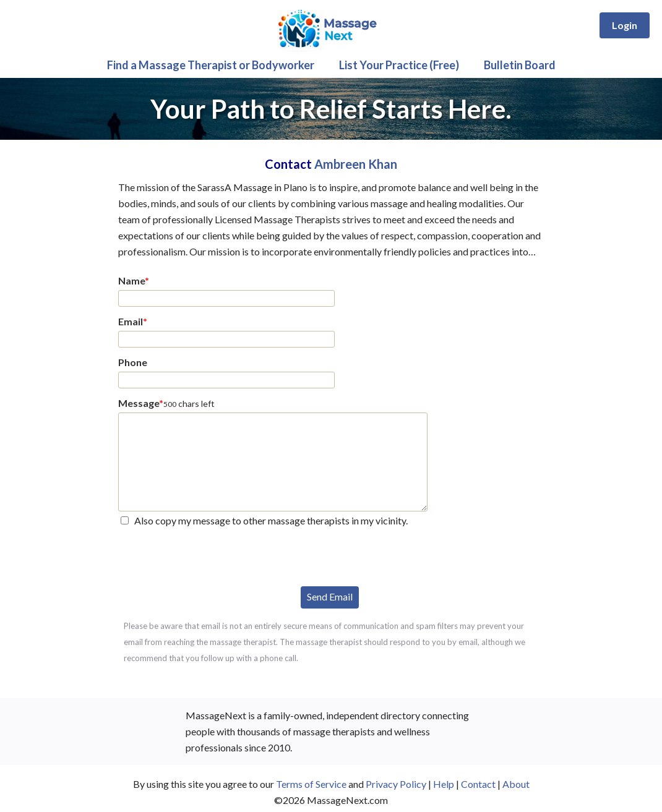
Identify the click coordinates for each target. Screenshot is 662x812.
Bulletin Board (520, 65)
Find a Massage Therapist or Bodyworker (211, 65)
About (516, 784)
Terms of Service (311, 784)
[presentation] (212, 555)
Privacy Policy (396, 784)
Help (444, 784)
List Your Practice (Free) (399, 65)
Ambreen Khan (356, 164)
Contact (478, 784)
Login (625, 25)
